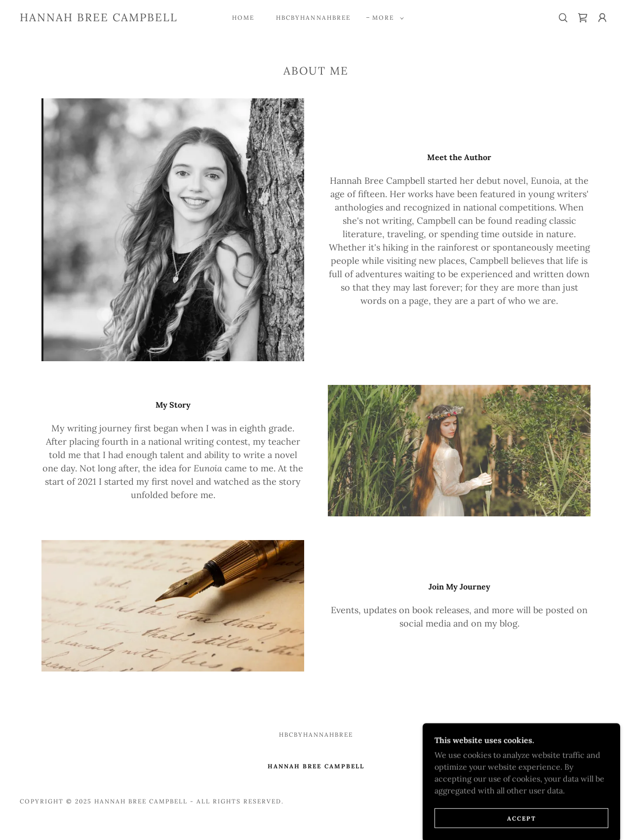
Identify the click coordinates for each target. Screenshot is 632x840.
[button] (386, 18)
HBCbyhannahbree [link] (313, 18)
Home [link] (243, 18)
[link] (99, 18)
